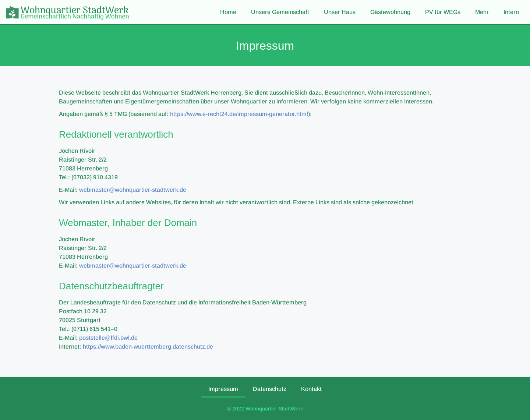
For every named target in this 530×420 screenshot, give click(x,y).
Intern (511, 12)
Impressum (223, 389)
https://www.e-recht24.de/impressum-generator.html (239, 114)
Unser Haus (340, 12)
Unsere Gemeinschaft (280, 12)
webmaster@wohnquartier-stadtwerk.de (133, 190)
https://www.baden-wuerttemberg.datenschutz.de (148, 347)
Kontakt (311, 389)
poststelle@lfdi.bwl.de (108, 338)
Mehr (482, 12)
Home (228, 12)
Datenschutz (270, 389)
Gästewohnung (390, 12)
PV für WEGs (443, 12)
